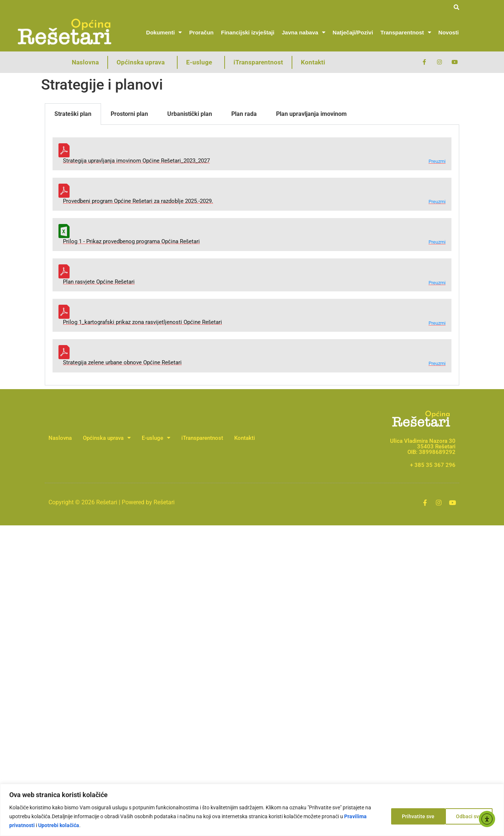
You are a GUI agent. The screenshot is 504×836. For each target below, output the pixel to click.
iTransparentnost (258, 62)
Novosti (449, 32)
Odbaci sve (414, 816)
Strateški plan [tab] (73, 114)
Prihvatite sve (468, 816)
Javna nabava (303, 32)
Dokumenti (164, 32)
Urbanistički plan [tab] (190, 114)
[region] (252, 810)
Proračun (201, 32)
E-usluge (201, 62)
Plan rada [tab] (244, 114)
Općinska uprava (142, 62)
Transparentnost (406, 32)
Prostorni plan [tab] (129, 114)
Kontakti (313, 62)
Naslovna (85, 62)
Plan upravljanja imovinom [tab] (311, 114)
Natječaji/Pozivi (353, 32)
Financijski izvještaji (248, 32)
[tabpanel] (252, 255)
